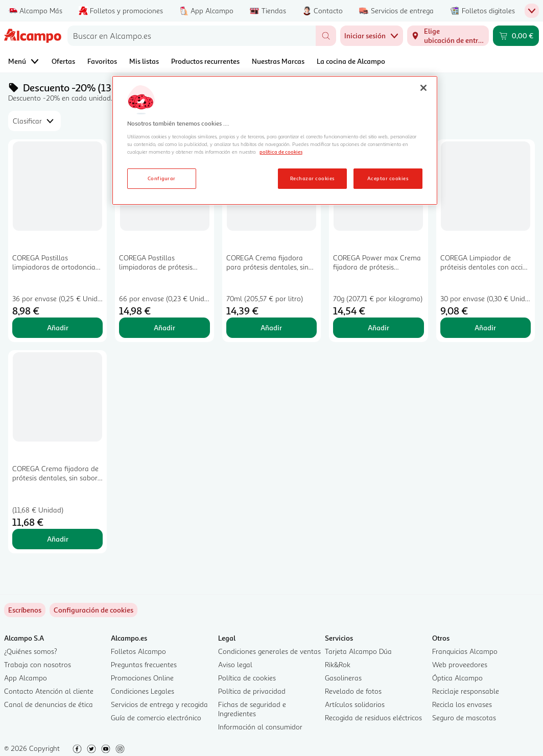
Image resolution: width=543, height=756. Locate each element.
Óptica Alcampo (457, 678)
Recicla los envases (462, 704)
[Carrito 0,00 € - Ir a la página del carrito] (516, 36)
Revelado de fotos (353, 691)
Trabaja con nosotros (38, 664)
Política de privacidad (252, 691)
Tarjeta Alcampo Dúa (358, 651)
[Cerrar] (423, 88)
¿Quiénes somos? (31, 651)
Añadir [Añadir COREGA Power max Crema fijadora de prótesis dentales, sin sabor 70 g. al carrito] (379, 327)
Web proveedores (460, 664)
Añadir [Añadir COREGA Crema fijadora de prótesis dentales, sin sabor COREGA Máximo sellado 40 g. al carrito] (58, 539)
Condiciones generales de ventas (269, 651)
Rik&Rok (338, 664)
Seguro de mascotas (464, 717)
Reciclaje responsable (466, 691)
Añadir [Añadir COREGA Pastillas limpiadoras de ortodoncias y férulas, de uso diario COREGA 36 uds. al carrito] (58, 327)
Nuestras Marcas (278, 61)
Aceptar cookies (388, 178)
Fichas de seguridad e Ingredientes (252, 709)
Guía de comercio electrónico (156, 717)
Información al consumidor (260, 727)
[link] (93, 610)
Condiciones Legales (143, 691)
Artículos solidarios (355, 704)
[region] (275, 140)
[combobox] (192, 36)
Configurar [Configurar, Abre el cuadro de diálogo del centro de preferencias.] (162, 178)
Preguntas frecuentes (144, 664)
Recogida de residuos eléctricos (373, 717)
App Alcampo (26, 678)
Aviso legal (235, 664)
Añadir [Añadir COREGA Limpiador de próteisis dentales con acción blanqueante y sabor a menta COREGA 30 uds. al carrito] (485, 327)
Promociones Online (142, 678)
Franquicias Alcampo (465, 651)
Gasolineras (343, 678)
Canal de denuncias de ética (49, 704)
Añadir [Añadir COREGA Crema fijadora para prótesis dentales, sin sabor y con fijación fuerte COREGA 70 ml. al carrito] (271, 327)
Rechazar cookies (312, 178)
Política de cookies (247, 678)
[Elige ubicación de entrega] (448, 36)
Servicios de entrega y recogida (159, 704)
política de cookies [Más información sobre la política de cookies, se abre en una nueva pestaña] (281, 152)
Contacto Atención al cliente (49, 691)
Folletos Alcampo (138, 651)
